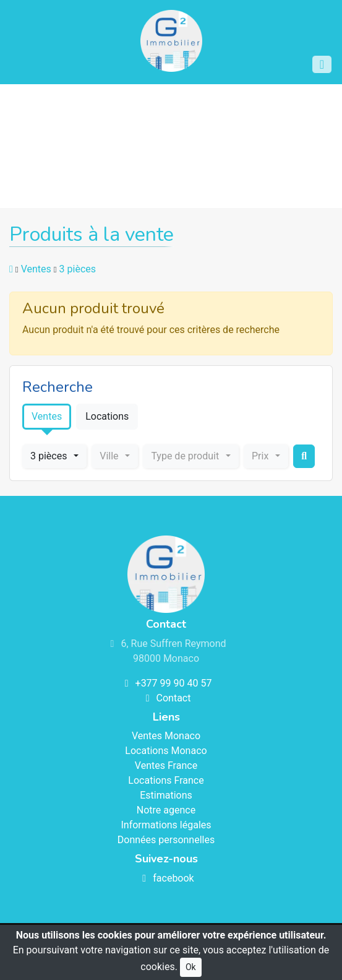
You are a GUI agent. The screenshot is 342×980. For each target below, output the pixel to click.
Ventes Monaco (166, 736)
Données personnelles (166, 840)
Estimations (166, 795)
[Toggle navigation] (322, 64)
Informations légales (166, 825)
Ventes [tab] (47, 416)
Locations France (166, 780)
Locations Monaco (166, 751)
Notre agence (166, 810)
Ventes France (166, 765)
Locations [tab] (107, 416)
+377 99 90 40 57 (166, 683)
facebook (166, 878)
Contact (166, 698)
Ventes (36, 269)
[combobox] (54, 456)
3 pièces (78, 269)
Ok (191, 967)
